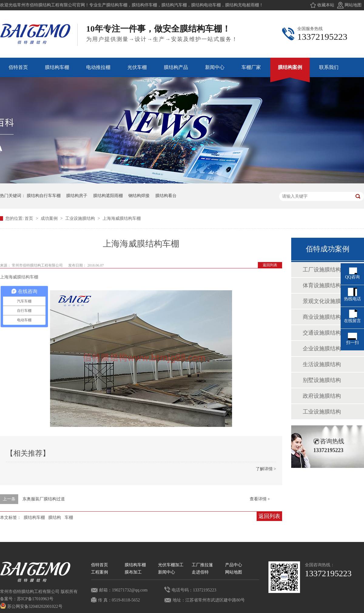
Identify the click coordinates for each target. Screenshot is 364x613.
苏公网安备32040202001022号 (31, 606)
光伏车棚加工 (171, 565)
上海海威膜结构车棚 (122, 218)
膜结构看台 (166, 196)
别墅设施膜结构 (322, 380)
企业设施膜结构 (322, 349)
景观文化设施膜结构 (327, 301)
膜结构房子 (77, 196)
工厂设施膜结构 (322, 270)
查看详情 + (260, 499)
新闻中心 (167, 572)
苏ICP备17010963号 (35, 599)
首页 (29, 218)
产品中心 (234, 565)
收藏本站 (326, 5)
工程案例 (99, 572)
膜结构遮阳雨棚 (108, 196)
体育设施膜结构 (322, 285)
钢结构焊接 (139, 196)
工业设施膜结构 (81, 218)
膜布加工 (133, 572)
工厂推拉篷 (202, 565)
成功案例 (50, 218)
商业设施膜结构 (322, 317)
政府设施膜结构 (322, 396)
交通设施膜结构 (322, 333)
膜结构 (55, 518)
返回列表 (270, 265)
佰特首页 (99, 565)
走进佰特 (200, 572)
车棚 (69, 518)
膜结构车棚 (34, 518)
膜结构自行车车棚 (44, 196)
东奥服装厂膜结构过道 (44, 499)
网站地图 (353, 5)
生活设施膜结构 (322, 364)
